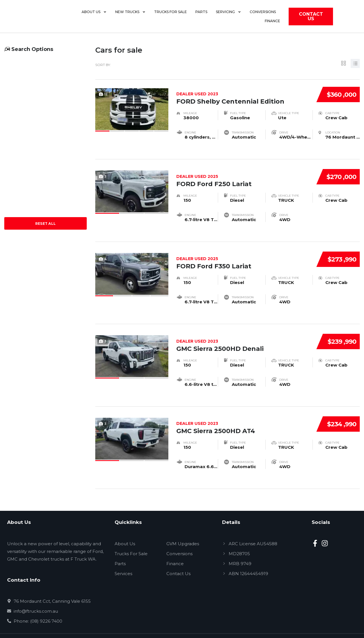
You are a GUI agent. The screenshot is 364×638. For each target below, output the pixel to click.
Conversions (266, 18)
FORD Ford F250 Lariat (244, 173)
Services (123, 558)
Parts (204, 18)
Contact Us (178, 558)
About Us (97, 18)
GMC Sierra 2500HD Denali (244, 332)
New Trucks (133, 18)
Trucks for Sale (173, 18)
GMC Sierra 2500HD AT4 (244, 411)
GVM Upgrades (183, 529)
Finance (295, 18)
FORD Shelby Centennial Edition (244, 93)
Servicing (231, 18)
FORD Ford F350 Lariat (244, 252)
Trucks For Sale (131, 539)
